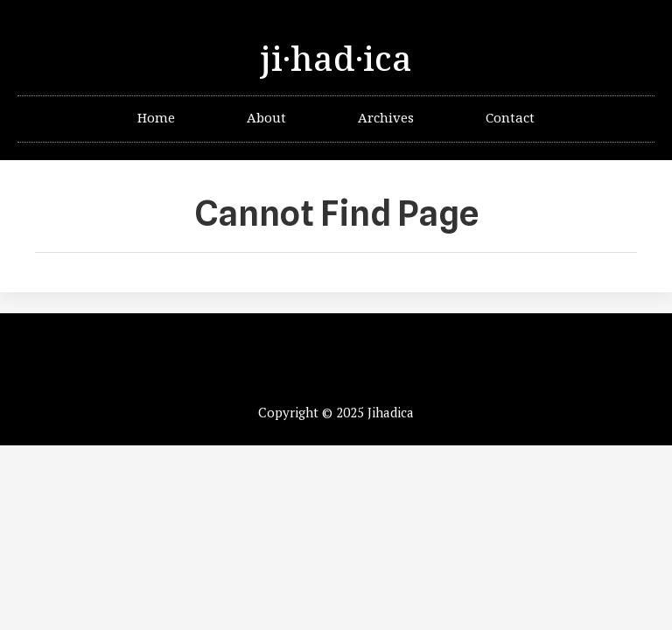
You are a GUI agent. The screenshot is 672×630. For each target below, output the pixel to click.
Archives (386, 119)
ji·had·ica (336, 60)
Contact (510, 119)
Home (156, 119)
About (266, 119)
